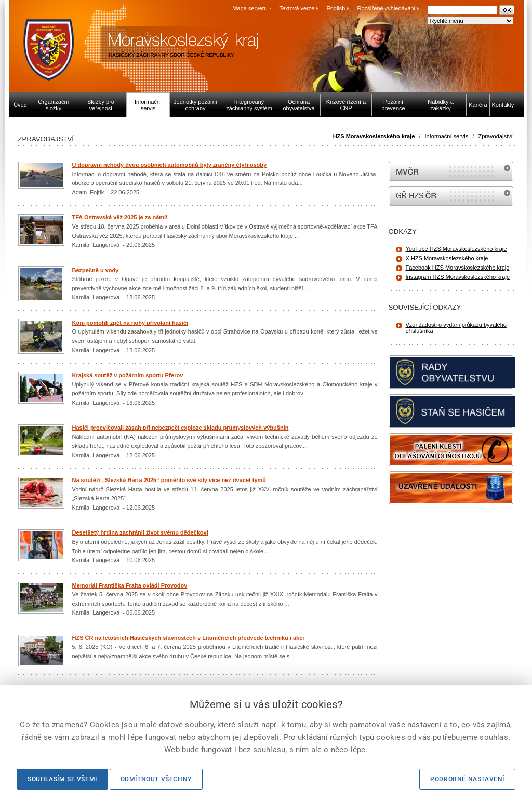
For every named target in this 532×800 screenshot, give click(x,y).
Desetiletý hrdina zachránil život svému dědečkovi (140, 532)
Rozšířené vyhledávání (387, 8)
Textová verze (297, 8)
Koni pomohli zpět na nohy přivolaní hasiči (130, 323)
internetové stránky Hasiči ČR (451, 196)
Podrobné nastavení (467, 779)
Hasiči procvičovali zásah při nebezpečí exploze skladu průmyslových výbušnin (181, 428)
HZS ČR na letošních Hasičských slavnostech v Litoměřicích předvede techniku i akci (188, 638)
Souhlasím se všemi (62, 779)
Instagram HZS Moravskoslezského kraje (458, 277)
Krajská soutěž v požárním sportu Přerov (128, 375)
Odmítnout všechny (156, 779)
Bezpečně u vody (96, 270)
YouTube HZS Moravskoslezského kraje (456, 249)
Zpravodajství (495, 136)
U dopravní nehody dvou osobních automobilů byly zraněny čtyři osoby (170, 165)
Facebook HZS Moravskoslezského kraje (458, 268)
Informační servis (447, 136)
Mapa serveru (250, 8)
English (336, 8)
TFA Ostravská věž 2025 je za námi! (120, 217)
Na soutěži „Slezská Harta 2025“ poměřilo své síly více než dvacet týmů (169, 480)
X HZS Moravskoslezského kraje (447, 258)
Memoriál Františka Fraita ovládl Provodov (130, 585)
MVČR (451, 171)
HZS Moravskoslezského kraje (374, 136)
